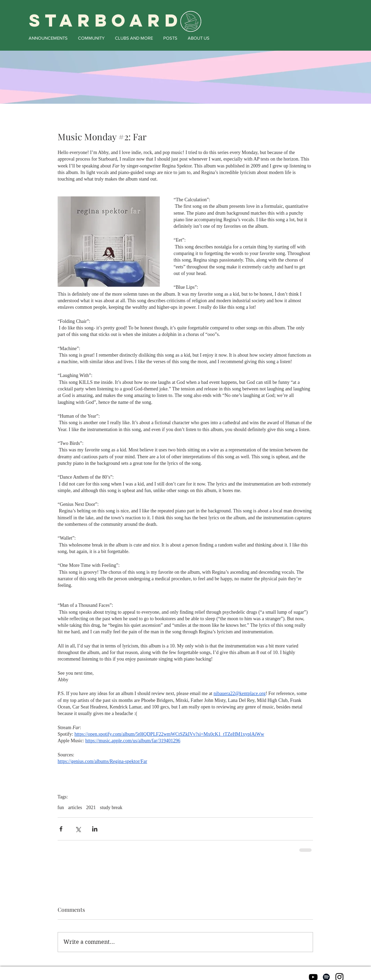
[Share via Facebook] (61, 829)
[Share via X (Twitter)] (78, 829)
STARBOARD (106, 20)
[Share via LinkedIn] (95, 829)
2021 (91, 808)
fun (61, 808)
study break (111, 808)
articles (75, 808)
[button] (48, 38)
